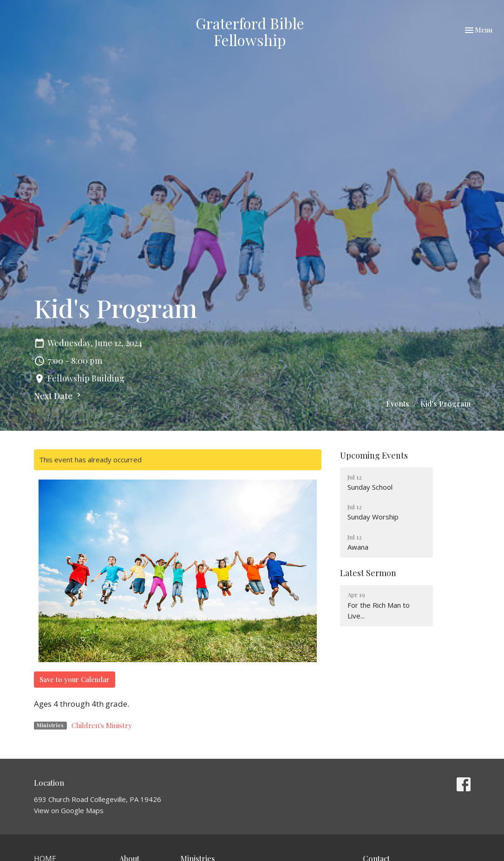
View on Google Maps (69, 810)
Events (398, 404)
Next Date (59, 396)
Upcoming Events (374, 455)
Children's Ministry (102, 725)
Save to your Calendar (75, 679)
